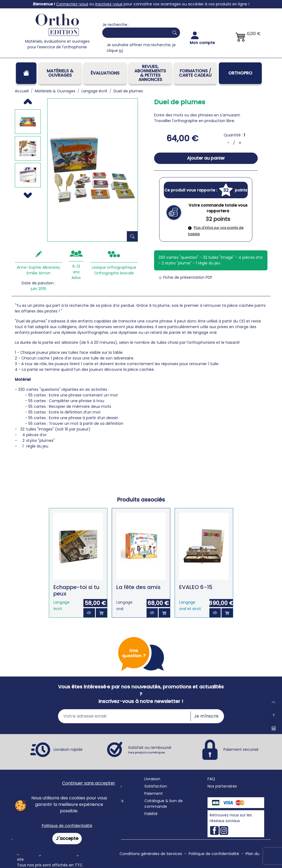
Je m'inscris (206, 716)
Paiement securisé (241, 749)
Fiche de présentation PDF (185, 277)
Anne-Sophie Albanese (38, 267)
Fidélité (151, 814)
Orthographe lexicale (114, 273)
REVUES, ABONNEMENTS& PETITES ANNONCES (150, 73)
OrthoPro (240, 73)
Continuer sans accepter (89, 783)
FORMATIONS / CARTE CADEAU (195, 73)
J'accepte (67, 838)
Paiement (154, 793)
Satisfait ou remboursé (150, 750)
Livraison (152, 779)
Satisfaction (156, 786)
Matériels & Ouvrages (60, 73)
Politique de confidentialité (67, 826)
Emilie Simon (39, 273)
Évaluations (105, 73)
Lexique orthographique (114, 267)
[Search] (135, 33)
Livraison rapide (68, 749)
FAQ (211, 779)
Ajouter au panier (206, 158)
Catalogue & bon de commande (164, 804)
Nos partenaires (222, 786)
